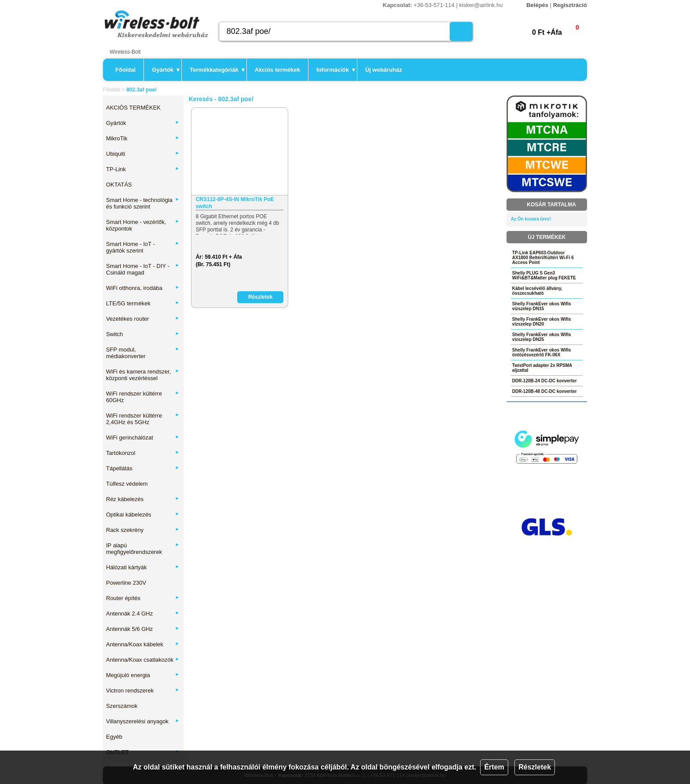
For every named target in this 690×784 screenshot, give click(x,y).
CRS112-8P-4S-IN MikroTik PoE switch (235, 203)
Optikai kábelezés (143, 515)
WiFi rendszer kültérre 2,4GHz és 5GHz (143, 419)
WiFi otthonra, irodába (143, 288)
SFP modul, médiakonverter (143, 353)
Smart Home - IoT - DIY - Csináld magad (143, 269)
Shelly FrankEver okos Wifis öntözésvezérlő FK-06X (542, 352)
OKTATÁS (119, 185)
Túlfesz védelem (127, 484)
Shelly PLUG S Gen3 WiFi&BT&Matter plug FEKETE (544, 275)
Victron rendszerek (143, 691)
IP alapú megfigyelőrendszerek (143, 549)
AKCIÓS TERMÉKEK (133, 108)
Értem (494, 767)
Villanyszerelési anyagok (143, 721)
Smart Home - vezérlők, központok (143, 225)
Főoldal (125, 70)
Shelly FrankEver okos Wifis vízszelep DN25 (542, 337)
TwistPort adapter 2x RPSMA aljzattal (542, 368)
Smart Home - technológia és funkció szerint (143, 203)
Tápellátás (143, 468)
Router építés (143, 598)
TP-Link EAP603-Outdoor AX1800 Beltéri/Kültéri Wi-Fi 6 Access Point (543, 258)
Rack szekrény (143, 530)
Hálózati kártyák (143, 567)
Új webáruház (384, 70)
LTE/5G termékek (143, 303)
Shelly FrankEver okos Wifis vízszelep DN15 (542, 306)
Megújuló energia (143, 675)
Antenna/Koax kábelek (143, 644)
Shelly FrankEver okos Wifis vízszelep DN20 (542, 322)
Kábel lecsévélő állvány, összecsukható (537, 291)
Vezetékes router (143, 319)
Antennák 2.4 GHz (143, 614)
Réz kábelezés (143, 499)
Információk (336, 70)
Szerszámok (122, 706)
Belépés (537, 5)
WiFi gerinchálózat (143, 438)
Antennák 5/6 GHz (143, 629)
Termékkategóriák (217, 70)
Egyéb (114, 737)
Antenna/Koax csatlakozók (143, 660)
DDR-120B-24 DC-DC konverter (545, 381)
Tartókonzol (143, 453)
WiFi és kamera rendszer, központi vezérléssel (143, 375)
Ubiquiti (143, 154)
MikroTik (143, 138)
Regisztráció (570, 5)
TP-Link (143, 169)
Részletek (535, 767)
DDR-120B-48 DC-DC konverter (545, 391)
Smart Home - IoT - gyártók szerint (143, 247)
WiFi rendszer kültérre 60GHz (143, 397)
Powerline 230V (126, 583)
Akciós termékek (277, 70)
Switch (143, 334)
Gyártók (166, 70)
